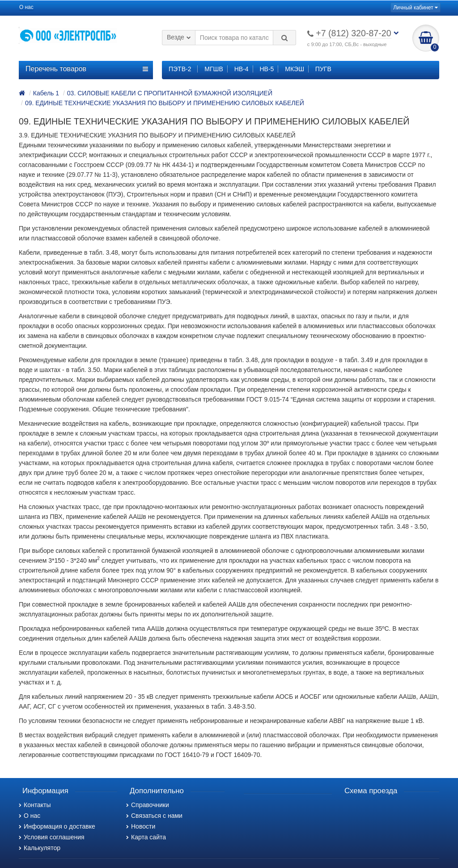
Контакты (35, 805)
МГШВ (214, 69)
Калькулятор (40, 848)
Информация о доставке (57, 826)
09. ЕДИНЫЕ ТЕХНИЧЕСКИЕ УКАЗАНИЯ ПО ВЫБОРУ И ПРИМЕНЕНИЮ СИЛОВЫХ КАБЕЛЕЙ (165, 103)
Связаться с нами (154, 816)
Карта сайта (146, 837)
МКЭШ (295, 69)
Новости (141, 826)
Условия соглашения (52, 837)
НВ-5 (267, 69)
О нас (26, 7)
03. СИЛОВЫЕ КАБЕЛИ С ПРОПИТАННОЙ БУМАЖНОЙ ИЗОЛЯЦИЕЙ (170, 93)
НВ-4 (242, 69)
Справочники (148, 805)
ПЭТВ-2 (180, 69)
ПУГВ (323, 69)
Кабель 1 (46, 93)
